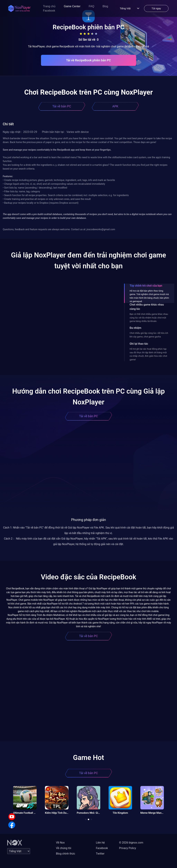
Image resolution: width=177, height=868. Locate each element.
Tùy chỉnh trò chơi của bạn (146, 286)
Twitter (100, 854)
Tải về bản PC (62, 106)
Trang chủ (49, 6)
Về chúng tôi (64, 848)
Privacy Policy (128, 848)
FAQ (91, 6)
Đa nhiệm (136, 328)
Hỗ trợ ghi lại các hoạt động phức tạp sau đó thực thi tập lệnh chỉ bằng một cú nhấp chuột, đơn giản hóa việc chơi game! (148, 354)
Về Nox (60, 843)
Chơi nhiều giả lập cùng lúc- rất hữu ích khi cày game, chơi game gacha (149, 335)
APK (115, 106)
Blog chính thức (66, 854)
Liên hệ (100, 843)
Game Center (72, 6)
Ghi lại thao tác (139, 344)
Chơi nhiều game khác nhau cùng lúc (147, 307)
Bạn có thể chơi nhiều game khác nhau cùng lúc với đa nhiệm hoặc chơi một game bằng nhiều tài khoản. (149, 318)
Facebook (49, 11)
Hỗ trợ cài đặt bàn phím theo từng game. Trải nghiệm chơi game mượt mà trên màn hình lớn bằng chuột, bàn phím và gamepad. (149, 296)
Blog (105, 6)
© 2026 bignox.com (131, 843)
